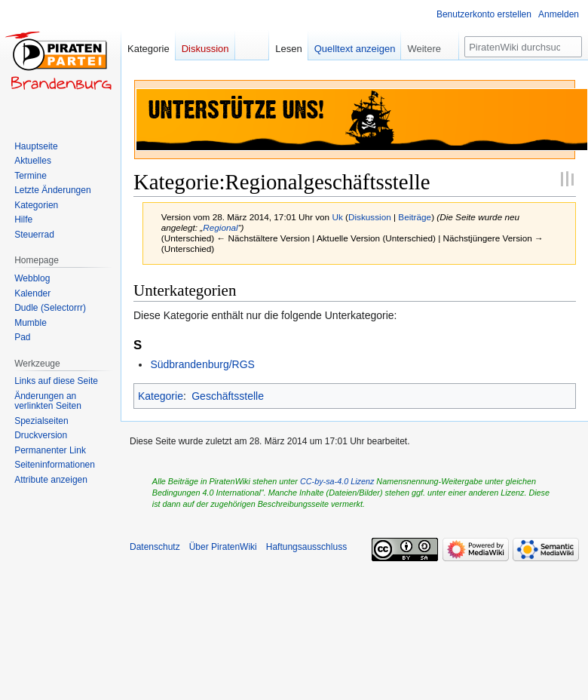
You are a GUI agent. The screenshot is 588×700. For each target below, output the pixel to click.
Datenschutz (155, 547)
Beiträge (415, 217)
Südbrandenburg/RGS (202, 364)
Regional (220, 227)
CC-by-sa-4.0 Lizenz (337, 481)
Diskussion (370, 217)
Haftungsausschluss (306, 547)
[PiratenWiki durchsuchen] (523, 47)
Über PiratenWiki (223, 547)
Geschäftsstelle (228, 396)
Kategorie (161, 396)
